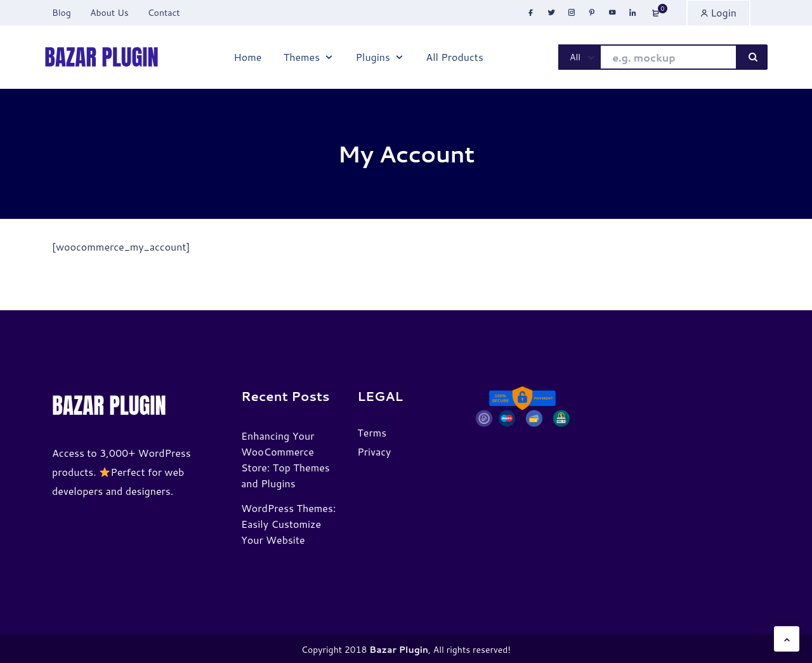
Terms (372, 432)
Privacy (374, 451)
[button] (787, 639)
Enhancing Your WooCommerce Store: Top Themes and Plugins (285, 459)
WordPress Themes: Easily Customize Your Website (288, 524)
